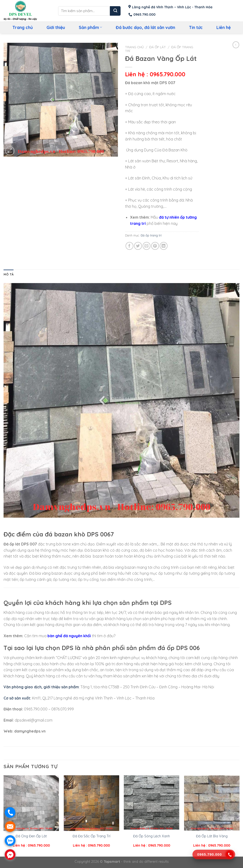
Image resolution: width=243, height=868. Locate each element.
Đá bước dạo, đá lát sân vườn (145, 27)
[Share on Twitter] (138, 246)
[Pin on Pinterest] (155, 246)
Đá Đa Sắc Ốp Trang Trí (91, 836)
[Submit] (115, 11)
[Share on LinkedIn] (164, 246)
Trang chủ (23, 27)
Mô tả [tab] (9, 274)
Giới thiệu (56, 27)
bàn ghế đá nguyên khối (69, 636)
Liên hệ (224, 27)
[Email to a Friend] (147, 246)
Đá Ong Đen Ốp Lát (31, 836)
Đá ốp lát (158, 47)
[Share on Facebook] (129, 246)
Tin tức (196, 27)
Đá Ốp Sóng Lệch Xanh (152, 836)
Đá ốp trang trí (151, 235)
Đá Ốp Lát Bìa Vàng (212, 836)
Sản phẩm (90, 27)
